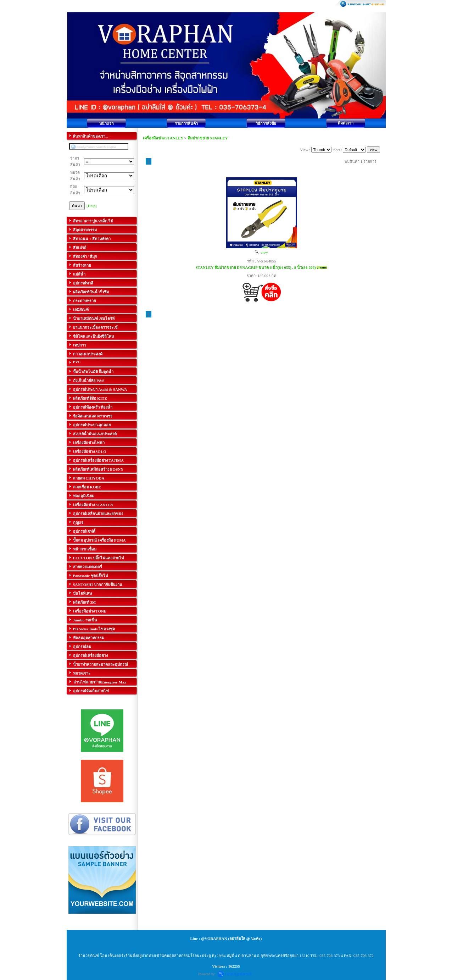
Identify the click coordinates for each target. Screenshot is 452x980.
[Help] (92, 206)
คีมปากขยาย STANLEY (208, 138)
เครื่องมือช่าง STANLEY (163, 138)
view (261, 252)
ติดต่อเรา (346, 123)
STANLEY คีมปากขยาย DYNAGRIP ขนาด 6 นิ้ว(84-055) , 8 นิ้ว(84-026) (255, 267)
